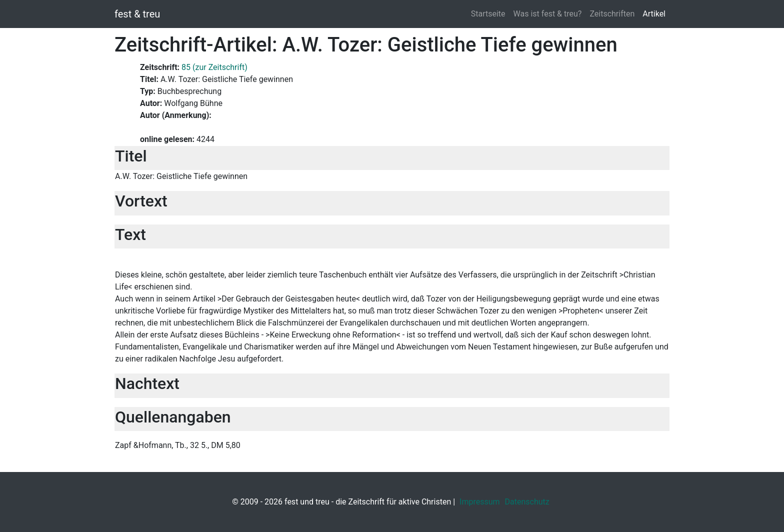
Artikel (654, 14)
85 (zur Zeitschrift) (214, 67)
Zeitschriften (612, 14)
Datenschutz (527, 502)
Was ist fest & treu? (548, 14)
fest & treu (137, 14)
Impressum (480, 502)
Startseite (488, 14)
